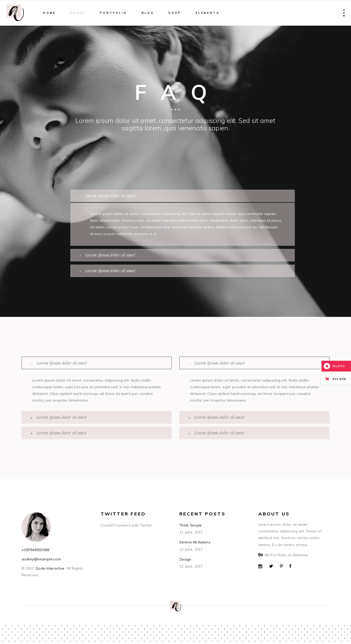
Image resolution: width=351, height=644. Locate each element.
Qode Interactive (50, 568)
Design (185, 559)
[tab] (183, 196)
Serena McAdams (195, 542)
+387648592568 (36, 550)
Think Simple (191, 525)
